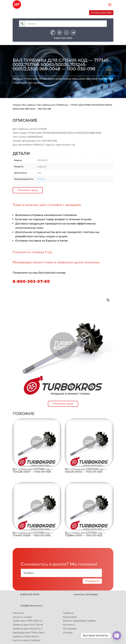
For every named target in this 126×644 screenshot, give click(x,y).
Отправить (92, 581)
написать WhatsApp (86, 594)
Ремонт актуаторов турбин (79, 621)
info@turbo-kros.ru (31, 606)
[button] (108, 300)
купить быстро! (101, 13)
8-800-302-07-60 (31, 281)
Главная (17, 105)
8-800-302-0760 (63, 38)
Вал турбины (36, 83)
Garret (41, 179)
